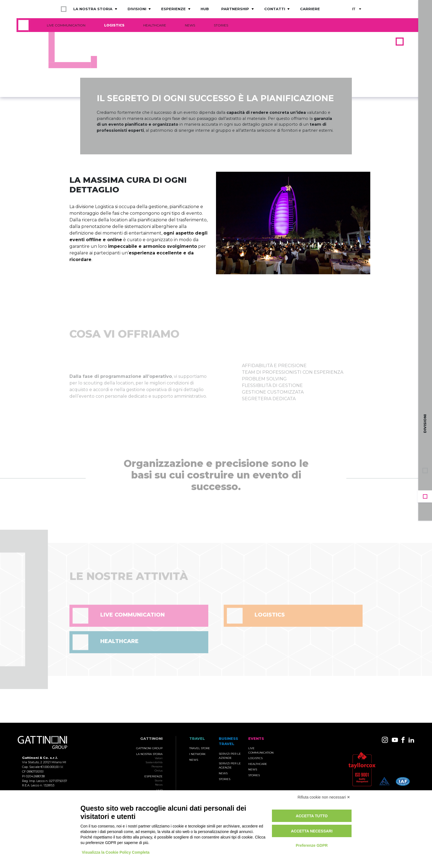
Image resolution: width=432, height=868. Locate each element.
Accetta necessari (312, 831)
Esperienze (173, 9)
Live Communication (66, 25)
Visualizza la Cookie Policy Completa (116, 852)
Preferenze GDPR (312, 845)
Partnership (235, 9)
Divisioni (137, 9)
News (190, 25)
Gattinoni (151, 739)
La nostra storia (93, 9)
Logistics (114, 25)
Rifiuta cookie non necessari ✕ (324, 797)
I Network (197, 754)
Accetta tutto (312, 816)
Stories (221, 25)
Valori (159, 758)
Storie (159, 780)
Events (425, 496)
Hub (205, 9)
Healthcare (155, 25)
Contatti (275, 9)
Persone (157, 766)
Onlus (159, 771)
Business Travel (425, 483)
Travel (425, 510)
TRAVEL (197, 739)
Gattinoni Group (149, 748)
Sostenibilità (154, 762)
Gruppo (425, 471)
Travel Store (200, 748)
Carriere (310, 9)
